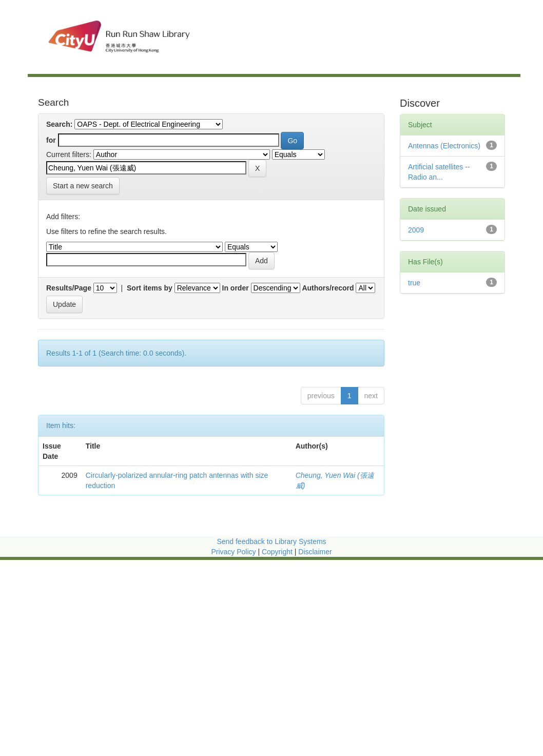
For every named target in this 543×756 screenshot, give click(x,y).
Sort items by (150, 288)
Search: (59, 124)
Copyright (278, 552)
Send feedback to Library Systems (271, 541)
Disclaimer (315, 552)
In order (236, 288)
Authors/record (328, 288)
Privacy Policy (233, 552)
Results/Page (69, 288)
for (51, 140)
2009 (416, 230)
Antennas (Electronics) (444, 146)
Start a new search (83, 186)
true (414, 283)
